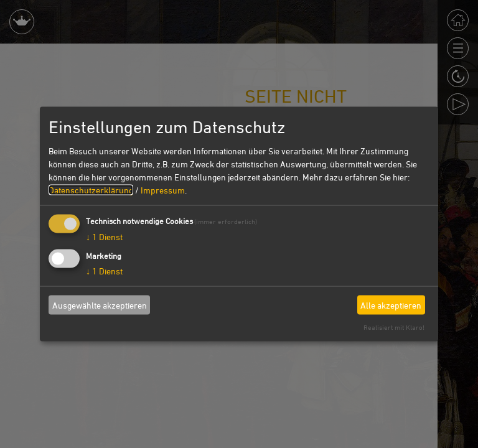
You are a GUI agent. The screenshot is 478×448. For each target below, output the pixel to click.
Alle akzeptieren (391, 305)
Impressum (163, 190)
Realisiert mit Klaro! (394, 327)
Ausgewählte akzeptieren (100, 305)
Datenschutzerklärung (91, 190)
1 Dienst (104, 237)
